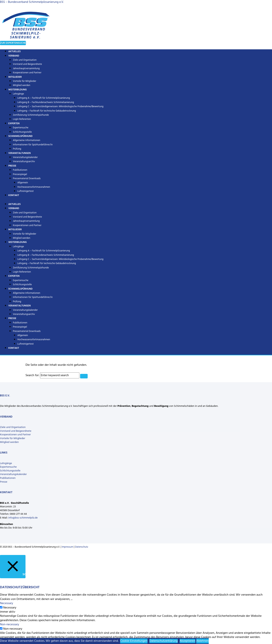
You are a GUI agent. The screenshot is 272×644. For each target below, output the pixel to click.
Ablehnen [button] (202, 641)
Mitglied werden (22, 238)
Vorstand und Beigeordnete (27, 64)
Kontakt (14, 195)
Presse (12, 166)
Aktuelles (14, 204)
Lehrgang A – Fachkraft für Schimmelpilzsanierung (44, 98)
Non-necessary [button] (10, 625)
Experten (14, 124)
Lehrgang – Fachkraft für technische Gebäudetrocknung (47, 111)
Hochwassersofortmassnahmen (34, 187)
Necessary (10, 608)
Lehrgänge (18, 94)
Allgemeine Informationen (27, 140)
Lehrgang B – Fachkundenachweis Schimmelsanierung (46, 102)
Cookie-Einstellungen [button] (134, 641)
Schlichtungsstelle (22, 285)
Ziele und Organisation (25, 60)
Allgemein (23, 183)
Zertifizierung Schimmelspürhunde (31, 115)
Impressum (68, 547)
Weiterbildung (17, 90)
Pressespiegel (20, 174)
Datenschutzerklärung (164, 641)
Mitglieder (15, 77)
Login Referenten (22, 119)
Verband (14, 56)
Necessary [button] (7, 603)
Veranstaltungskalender (25, 157)
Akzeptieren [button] (187, 641)
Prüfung (17, 302)
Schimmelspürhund (20, 136)
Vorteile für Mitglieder (24, 81)
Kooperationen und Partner (27, 73)
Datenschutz (82, 547)
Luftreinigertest (25, 191)
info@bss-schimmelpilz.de (23, 518)
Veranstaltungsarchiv (24, 162)
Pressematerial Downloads (27, 179)
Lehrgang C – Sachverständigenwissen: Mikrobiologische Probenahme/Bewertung (60, 107)
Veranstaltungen (19, 153)
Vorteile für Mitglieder (13, 438)
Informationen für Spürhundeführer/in (33, 145)
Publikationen (20, 170)
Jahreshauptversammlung (26, 69)
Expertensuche (21, 128)
